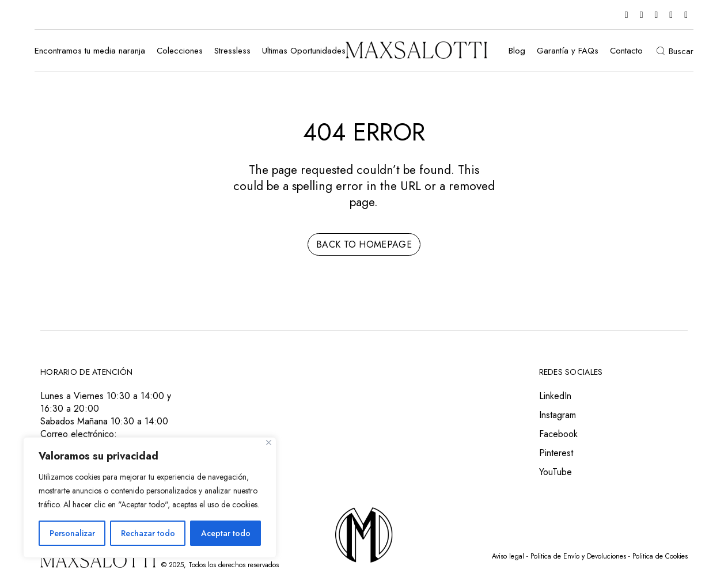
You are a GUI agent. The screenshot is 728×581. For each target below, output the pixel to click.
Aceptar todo (226, 533)
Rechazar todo (148, 533)
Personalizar (72, 533)
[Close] (269, 443)
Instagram (558, 415)
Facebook (558, 434)
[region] (150, 498)
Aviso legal (508, 556)
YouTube (556, 472)
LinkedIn (555, 396)
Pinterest (556, 453)
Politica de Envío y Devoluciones (578, 556)
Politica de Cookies (660, 556)
